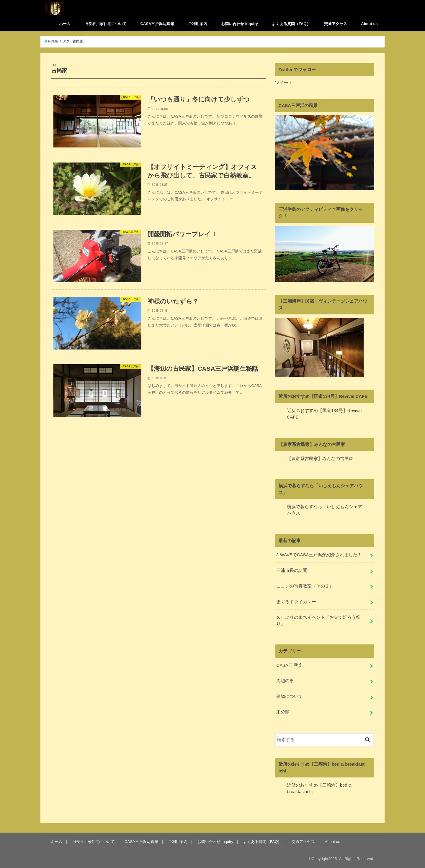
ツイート (284, 83)
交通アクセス (336, 24)
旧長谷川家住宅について (106, 24)
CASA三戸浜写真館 (157, 24)
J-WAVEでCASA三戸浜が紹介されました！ (319, 555)
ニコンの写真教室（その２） (305, 586)
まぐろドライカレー (296, 602)
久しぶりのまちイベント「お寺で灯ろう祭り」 (318, 621)
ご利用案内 (198, 24)
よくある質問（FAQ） (291, 24)
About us (369, 24)
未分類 (283, 712)
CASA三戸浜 (289, 665)
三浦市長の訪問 (292, 570)
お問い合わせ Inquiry (240, 24)
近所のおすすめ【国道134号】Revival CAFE (323, 396)
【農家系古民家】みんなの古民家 (312, 444)
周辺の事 (285, 681)
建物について (290, 696)
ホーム (65, 24)
